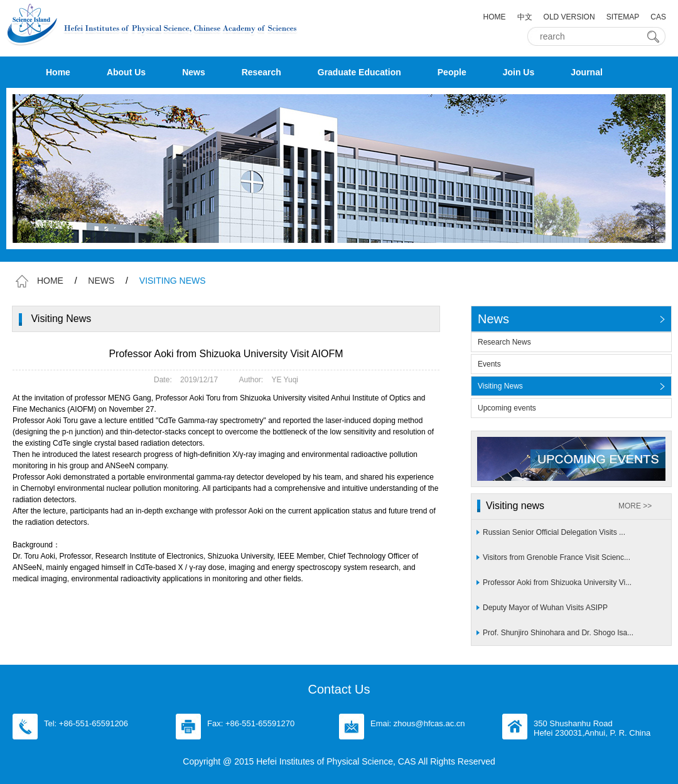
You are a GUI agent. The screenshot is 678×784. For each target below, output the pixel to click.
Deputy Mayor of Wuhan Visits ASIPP (545, 608)
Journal (587, 72)
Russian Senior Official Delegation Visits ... (554, 532)
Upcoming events (507, 408)
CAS (658, 17)
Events (489, 364)
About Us (126, 72)
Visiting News (500, 386)
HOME (495, 17)
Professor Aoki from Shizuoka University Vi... (557, 583)
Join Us (519, 72)
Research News (504, 342)
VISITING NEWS (173, 281)
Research (261, 72)
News (194, 72)
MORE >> (635, 506)
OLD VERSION (569, 17)
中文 (525, 17)
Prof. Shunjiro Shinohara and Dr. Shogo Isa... (558, 633)
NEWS (101, 281)
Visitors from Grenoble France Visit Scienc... (557, 557)
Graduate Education (359, 72)
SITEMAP (623, 17)
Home (58, 72)
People (452, 72)
